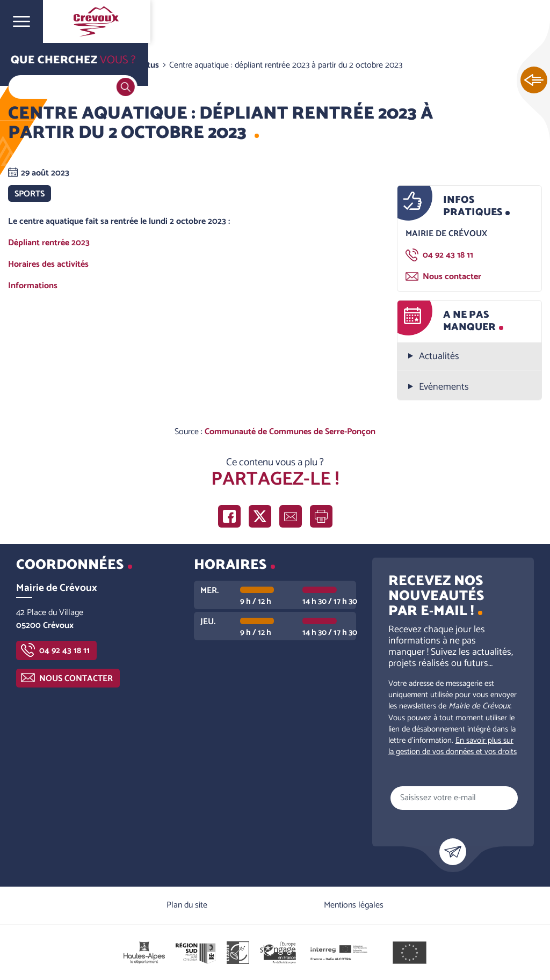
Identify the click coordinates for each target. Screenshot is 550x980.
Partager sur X (260, 516)
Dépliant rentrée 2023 (50, 243)
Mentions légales (354, 905)
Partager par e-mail (291, 516)
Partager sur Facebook (229, 516)
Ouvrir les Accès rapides (534, 81)
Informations (34, 286)
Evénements (444, 387)
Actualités (439, 357)
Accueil (30, 65)
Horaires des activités (49, 264)
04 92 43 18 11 (448, 255)
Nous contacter (452, 277)
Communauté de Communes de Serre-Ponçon (290, 432)
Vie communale (84, 65)
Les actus (141, 65)
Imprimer (321, 516)
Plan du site (187, 905)
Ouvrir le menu (21, 21)
